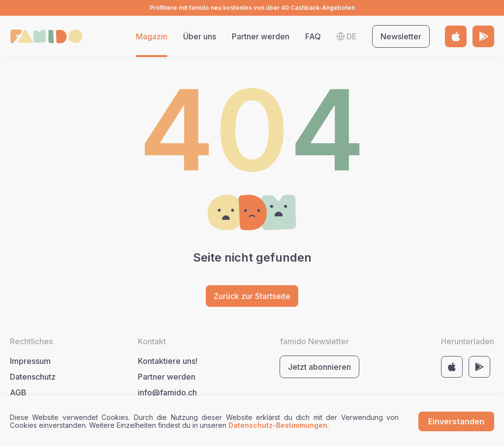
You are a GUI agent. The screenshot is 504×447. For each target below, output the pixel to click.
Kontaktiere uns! (168, 361)
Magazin (152, 36)
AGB (18, 392)
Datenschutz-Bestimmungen (278, 425)
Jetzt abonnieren (319, 367)
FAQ (313, 36)
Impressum (30, 361)
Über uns (200, 36)
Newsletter (401, 36)
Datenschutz (33, 377)
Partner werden (261, 36)
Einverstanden (456, 421)
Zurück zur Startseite (252, 296)
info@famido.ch (167, 392)
